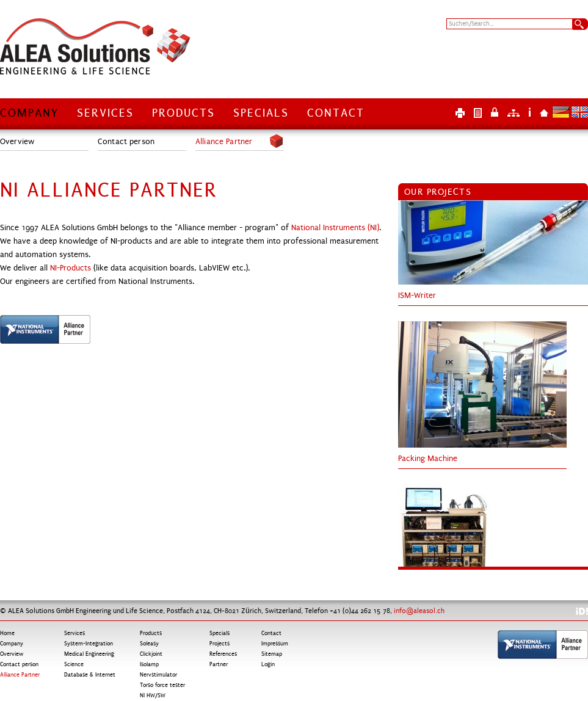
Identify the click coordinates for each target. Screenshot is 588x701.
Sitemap (514, 112)
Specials (261, 113)
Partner (219, 664)
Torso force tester (162, 685)
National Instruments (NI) (335, 228)
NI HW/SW (153, 696)
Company (29, 113)
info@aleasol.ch (419, 611)
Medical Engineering (89, 654)
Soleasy (149, 644)
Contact (336, 113)
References (223, 654)
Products (183, 113)
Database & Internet (90, 675)
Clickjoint (151, 654)
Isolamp (149, 664)
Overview (17, 142)
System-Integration (89, 644)
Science (74, 664)
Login (495, 112)
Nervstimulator (158, 675)
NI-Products (71, 268)
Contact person (126, 142)
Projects (220, 644)
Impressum (530, 112)
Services (105, 113)
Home (544, 112)
